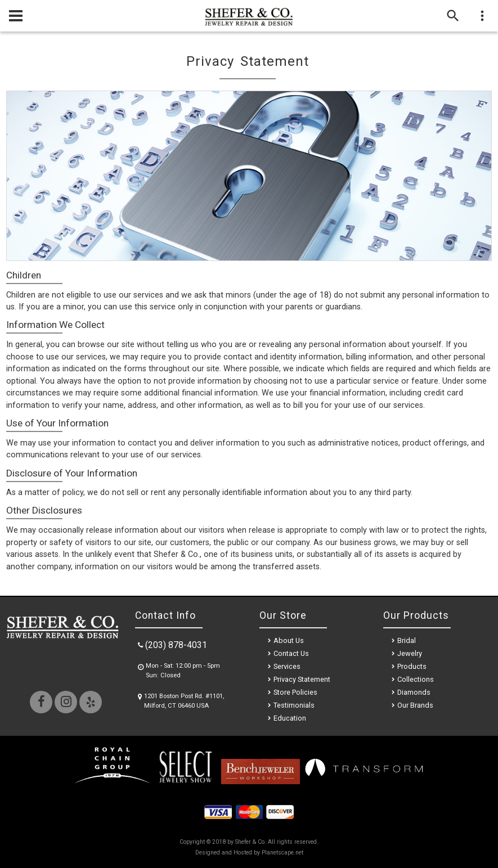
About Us (289, 640)
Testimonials (294, 705)
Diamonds (414, 692)
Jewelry (410, 653)
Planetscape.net (282, 853)
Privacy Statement (302, 679)
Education (290, 718)
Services (287, 666)
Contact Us (291, 653)
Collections (416, 679)
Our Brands (415, 705)
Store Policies (295, 692)
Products (412, 666)
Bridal (407, 640)
